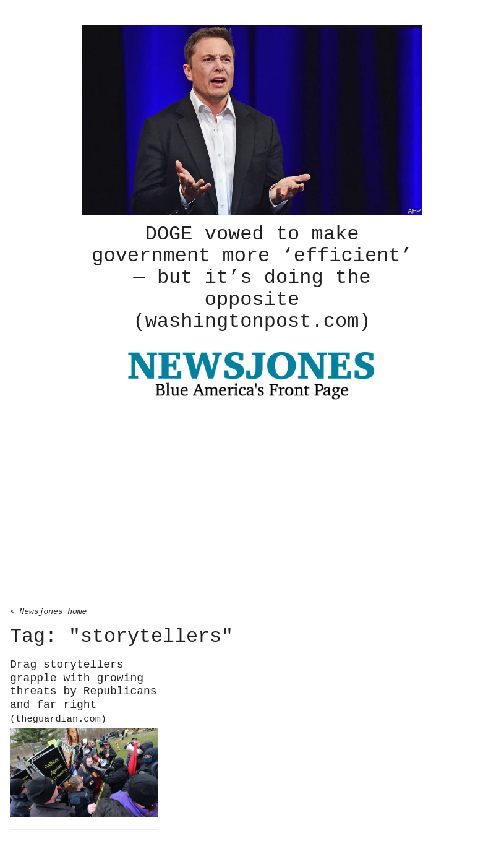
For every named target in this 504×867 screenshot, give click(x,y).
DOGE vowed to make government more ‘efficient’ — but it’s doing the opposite (252, 277)
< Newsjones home (48, 609)
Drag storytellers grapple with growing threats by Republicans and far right (83, 689)
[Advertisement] (252, 503)
